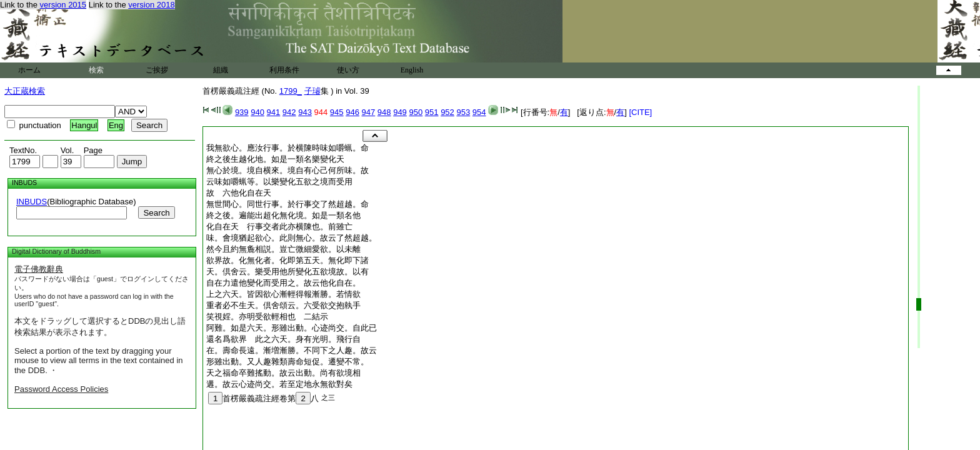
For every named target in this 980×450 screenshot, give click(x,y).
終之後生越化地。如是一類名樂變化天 (275, 159)
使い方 (348, 70)
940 (257, 112)
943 (305, 112)
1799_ (291, 91)
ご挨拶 (157, 70)
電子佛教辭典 (39, 269)
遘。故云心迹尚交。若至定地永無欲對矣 (279, 384)
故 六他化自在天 (239, 193)
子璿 (312, 91)
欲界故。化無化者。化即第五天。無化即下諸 (287, 260)
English (412, 70)
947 (369, 112)
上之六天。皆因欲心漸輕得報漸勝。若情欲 (283, 294)
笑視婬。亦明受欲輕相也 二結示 (267, 317)
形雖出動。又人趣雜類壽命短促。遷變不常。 (287, 362)
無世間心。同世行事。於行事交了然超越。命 (287, 204)
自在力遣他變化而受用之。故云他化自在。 (283, 283)
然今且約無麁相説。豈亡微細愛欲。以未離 (283, 249)
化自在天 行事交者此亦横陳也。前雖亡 (279, 227)
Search (156, 213)
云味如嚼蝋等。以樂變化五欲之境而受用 (279, 182)
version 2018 (151, 5)
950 (416, 112)
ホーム (29, 70)
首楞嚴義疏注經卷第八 (263, 398)
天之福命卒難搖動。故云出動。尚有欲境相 (283, 373)
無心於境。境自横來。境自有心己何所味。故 (287, 170)
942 (289, 112)
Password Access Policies (61, 389)
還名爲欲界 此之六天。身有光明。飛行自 (283, 339)
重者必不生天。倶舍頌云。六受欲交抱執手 (283, 305)
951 (432, 112)
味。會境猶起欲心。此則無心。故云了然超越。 (292, 238)
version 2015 (63, 5)
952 (447, 112)
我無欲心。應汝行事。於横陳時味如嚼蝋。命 (287, 148)
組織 (221, 70)
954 (479, 112)
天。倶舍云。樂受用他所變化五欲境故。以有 (287, 272)
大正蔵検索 (25, 91)
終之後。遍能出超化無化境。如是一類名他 (283, 215)
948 (384, 112)
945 (337, 112)
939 (242, 112)
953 (463, 112)
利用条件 (284, 70)
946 (352, 112)
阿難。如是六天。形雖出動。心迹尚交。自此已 (292, 328)
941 (274, 112)
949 (400, 112)
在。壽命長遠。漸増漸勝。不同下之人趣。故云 (292, 350)
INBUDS (32, 202)
